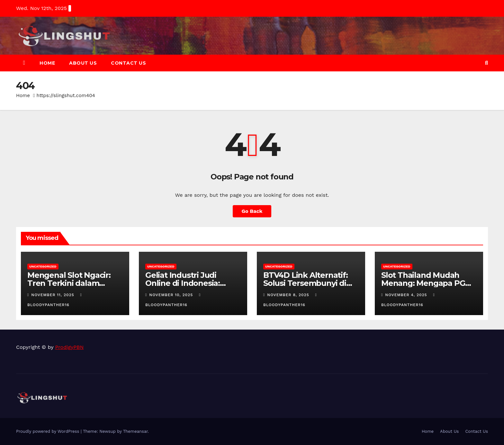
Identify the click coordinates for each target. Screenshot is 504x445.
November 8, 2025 (289, 295)
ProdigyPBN (70, 347)
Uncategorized (43, 266)
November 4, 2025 (407, 295)
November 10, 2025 (172, 295)
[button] (486, 63)
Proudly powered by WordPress (48, 431)
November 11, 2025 (53, 295)
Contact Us (128, 63)
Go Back (252, 211)
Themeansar (135, 431)
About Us (83, 63)
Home (47, 63)
